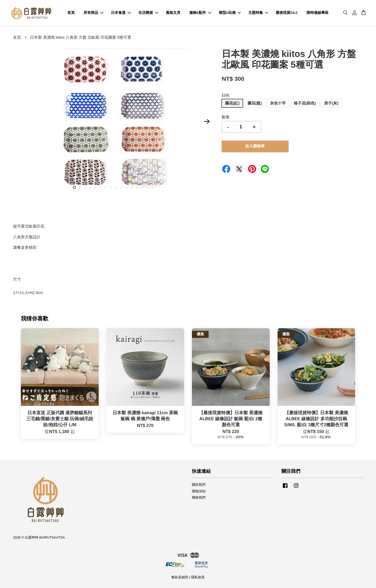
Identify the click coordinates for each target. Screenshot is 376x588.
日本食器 (121, 13)
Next (207, 121)
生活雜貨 (148, 13)
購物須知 (199, 491)
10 (121, 187)
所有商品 (93, 13)
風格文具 (173, 13)
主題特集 (258, 13)
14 (142, 187)
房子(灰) (331, 103)
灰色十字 (278, 103)
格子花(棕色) (305, 103)
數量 (226, 117)
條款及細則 (180, 577)
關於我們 (199, 485)
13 (137, 187)
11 (127, 187)
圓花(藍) (255, 103)
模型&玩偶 (230, 13)
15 (148, 187)
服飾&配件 (200, 13)
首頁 (71, 13)
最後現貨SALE (287, 13)
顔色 (226, 95)
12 (132, 187)
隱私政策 (198, 577)
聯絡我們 (199, 497)
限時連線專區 (318, 13)
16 (153, 187)
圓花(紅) (232, 103)
